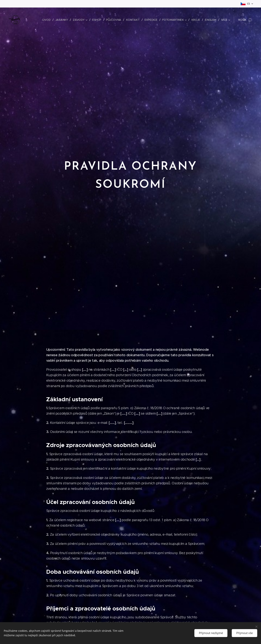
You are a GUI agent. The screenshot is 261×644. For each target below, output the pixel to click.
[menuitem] (49, 20)
